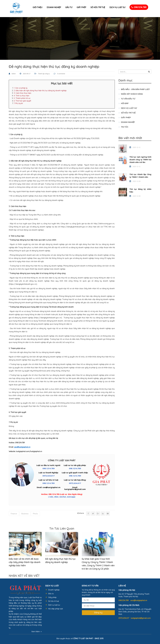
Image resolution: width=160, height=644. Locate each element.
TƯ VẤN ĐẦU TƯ (127, 99)
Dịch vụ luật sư (117, 7)
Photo (35, 514)
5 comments (61, 74)
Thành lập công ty (44, 74)
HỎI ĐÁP (124, 103)
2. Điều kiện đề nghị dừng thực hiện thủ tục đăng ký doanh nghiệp (40, 91)
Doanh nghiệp (54, 7)
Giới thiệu (37, 7)
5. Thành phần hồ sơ (22, 98)
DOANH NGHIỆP (127, 122)
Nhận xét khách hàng (131, 94)
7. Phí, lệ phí (18, 103)
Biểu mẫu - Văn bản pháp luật (134, 89)
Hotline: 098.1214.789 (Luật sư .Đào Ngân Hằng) (62, 494)
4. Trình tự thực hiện (22, 96)
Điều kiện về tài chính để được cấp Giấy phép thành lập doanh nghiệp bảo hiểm (25, 562)
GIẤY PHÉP (125, 117)
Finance (14, 514)
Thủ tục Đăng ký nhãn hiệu (140, 190)
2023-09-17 (26, 74)
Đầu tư (69, 7)
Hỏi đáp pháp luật (56, 609)
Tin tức (123, 127)
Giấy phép (81, 7)
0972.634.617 (48, 476)
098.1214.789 (139, 7)
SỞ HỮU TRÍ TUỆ (127, 113)
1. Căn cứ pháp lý (21, 88)
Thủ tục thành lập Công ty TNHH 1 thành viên (140, 176)
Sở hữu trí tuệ (98, 7)
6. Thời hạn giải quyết (22, 101)
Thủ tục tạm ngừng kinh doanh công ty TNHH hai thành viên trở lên (140, 160)
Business (25, 514)
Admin (13, 74)
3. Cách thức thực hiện (22, 93)
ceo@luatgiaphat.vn (139, 600)
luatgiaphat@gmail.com (141, 618)
